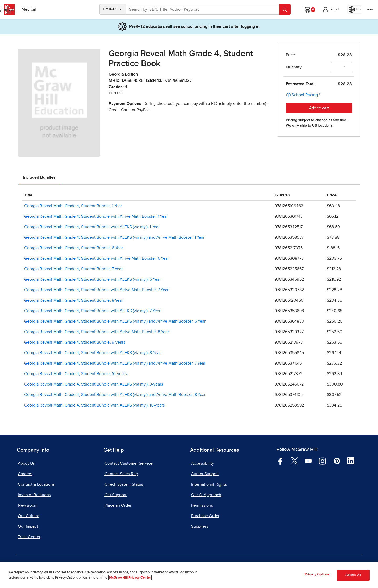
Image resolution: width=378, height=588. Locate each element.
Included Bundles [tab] (39, 177)
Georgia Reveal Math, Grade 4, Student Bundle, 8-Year (73, 300)
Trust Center (29, 537)
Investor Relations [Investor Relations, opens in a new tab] (34, 495)
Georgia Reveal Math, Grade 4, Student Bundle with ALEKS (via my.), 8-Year (92, 353)
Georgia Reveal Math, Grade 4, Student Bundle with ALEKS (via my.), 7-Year (92, 311)
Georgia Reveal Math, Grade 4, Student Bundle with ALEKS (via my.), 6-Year (92, 279)
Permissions (202, 505)
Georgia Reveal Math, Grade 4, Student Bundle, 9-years (75, 342)
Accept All (353, 575)
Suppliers (200, 526)
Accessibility (203, 463)
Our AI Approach (206, 495)
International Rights (209, 484)
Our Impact (28, 526)
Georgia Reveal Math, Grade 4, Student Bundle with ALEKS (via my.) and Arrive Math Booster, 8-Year (115, 395)
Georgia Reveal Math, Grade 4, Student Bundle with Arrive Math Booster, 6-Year (96, 258)
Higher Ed (53, 9)
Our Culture (29, 516)
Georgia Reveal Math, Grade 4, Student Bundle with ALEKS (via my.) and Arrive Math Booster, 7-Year (115, 363)
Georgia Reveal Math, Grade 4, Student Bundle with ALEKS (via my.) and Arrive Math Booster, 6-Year (115, 321)
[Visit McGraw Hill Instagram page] (322, 461)
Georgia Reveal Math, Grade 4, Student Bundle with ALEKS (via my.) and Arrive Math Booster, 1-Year (114, 237)
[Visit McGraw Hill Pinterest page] (337, 461)
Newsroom (28, 505)
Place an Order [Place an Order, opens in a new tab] (118, 505)
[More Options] (370, 9)
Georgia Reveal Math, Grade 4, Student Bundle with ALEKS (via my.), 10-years (94, 405)
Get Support (115, 495)
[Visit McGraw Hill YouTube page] (308, 461)
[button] (332, 9)
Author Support (205, 474)
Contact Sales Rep (121, 474)
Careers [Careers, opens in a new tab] (25, 474)
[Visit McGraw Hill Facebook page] (280, 461)
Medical (78, 9)
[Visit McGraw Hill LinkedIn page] (351, 461)
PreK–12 (28, 9)
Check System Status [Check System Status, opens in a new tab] (124, 484)
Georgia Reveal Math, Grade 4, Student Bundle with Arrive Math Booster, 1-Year (96, 216)
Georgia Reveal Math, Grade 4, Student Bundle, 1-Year (73, 206)
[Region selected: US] (355, 9)
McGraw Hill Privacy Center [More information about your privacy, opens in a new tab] (130, 578)
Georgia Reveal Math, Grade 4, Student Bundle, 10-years (75, 374)
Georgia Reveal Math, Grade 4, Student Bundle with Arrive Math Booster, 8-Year (96, 332)
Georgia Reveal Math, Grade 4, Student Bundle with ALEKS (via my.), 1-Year (92, 227)
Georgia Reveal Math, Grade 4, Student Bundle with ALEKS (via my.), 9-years (94, 384)
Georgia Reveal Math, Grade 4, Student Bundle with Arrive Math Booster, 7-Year (96, 290)
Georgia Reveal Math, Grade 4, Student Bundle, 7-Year (73, 269)
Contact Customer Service (128, 463)
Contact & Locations (36, 484)
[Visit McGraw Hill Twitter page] (294, 461)
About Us (26, 463)
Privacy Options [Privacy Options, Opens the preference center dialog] (317, 575)
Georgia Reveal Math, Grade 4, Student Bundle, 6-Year (73, 248)
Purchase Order (205, 516)
